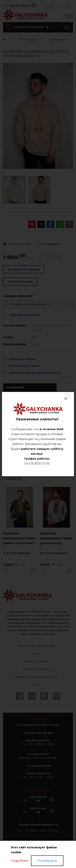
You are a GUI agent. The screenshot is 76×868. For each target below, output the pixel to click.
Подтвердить (47, 861)
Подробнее (19, 861)
